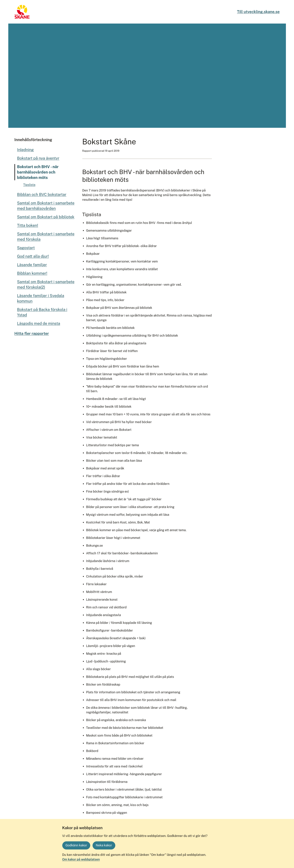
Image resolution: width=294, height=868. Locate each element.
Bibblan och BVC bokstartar (42, 195)
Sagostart (26, 248)
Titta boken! (28, 225)
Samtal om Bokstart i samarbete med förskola (46, 237)
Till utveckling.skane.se (258, 12)
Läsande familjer (32, 265)
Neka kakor (104, 845)
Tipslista (29, 185)
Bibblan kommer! (32, 273)
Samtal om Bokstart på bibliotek (46, 217)
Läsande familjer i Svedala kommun (41, 298)
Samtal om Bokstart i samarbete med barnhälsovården (46, 206)
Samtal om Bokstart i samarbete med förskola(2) (46, 285)
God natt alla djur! (33, 256)
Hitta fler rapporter (32, 334)
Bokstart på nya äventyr (38, 158)
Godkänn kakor (76, 845)
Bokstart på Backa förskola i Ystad (42, 312)
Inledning (26, 150)
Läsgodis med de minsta (39, 323)
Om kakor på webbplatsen (81, 859)
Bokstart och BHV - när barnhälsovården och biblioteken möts (38, 172)
